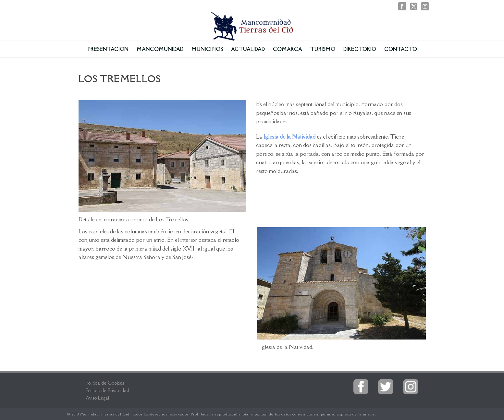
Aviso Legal (97, 398)
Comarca (288, 49)
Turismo (323, 49)
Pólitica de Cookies (105, 383)
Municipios (207, 49)
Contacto (401, 49)
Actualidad (248, 49)
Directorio (360, 49)
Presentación (108, 49)
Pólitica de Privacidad (107, 390)
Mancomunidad (160, 49)
